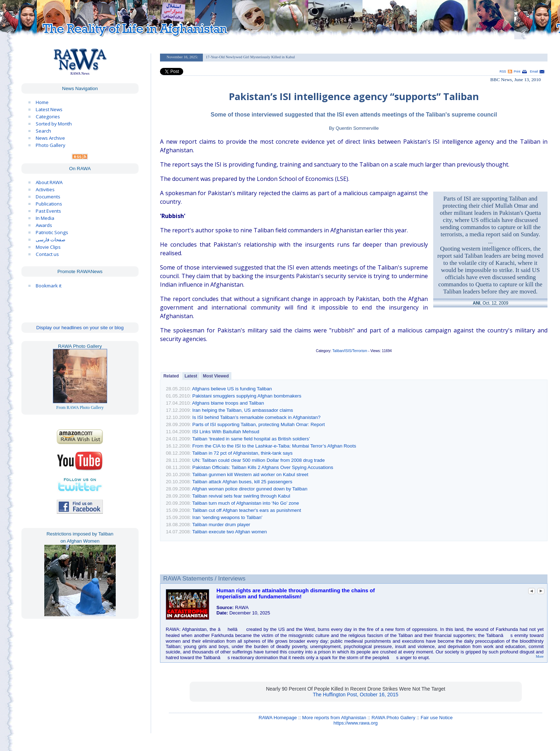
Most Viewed (216, 376)
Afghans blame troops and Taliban (228, 403)
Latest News (49, 109)
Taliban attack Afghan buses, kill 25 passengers (242, 482)
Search (43, 131)
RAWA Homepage (278, 718)
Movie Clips (48, 247)
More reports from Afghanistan (334, 718)
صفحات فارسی (51, 240)
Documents (48, 197)
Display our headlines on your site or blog (80, 328)
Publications (49, 204)
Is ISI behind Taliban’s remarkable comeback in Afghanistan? (257, 417)
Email (534, 71)
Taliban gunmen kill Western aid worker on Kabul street (250, 475)
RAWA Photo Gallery (393, 718)
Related (171, 376)
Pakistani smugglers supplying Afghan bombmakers (247, 396)
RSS (503, 71)
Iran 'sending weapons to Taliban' (227, 517)
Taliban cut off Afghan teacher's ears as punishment (247, 510)
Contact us (47, 254)
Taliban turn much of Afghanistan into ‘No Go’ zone (246, 503)
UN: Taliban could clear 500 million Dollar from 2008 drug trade (259, 460)
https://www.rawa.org (356, 723)
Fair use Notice (437, 718)
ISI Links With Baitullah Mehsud (226, 432)
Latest (191, 376)
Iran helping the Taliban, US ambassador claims (243, 410)
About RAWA (49, 182)
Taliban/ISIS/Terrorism (350, 351)
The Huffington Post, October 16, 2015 (356, 695)
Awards (44, 225)
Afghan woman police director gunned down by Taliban (250, 489)
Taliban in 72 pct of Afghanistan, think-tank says (242, 453)
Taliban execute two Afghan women (229, 532)
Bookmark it (49, 286)
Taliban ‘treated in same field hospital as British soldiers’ (251, 439)
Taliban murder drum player (221, 525)
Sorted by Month (54, 124)
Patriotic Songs (52, 232)
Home (42, 102)
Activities (45, 189)
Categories (48, 117)
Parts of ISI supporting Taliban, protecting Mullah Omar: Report (259, 424)
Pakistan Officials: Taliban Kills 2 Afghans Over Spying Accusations (263, 467)
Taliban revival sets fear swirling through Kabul (241, 496)
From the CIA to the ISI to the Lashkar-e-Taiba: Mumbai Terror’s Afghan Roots (274, 446)
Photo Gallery (51, 145)
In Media (45, 218)
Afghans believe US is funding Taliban (232, 389)
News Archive (50, 138)
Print (517, 71)
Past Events (48, 211)
